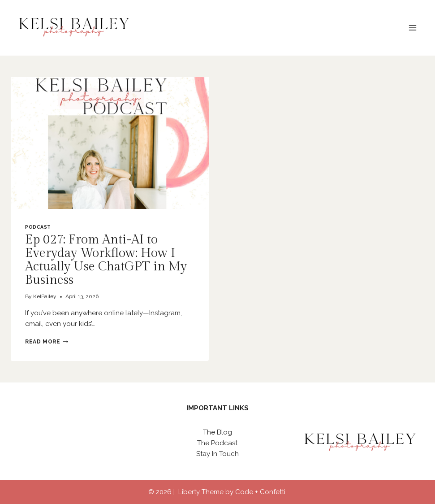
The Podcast (217, 443)
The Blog (217, 432)
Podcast (38, 227)
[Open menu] (412, 28)
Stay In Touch (217, 454)
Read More (47, 342)
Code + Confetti (261, 492)
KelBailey (45, 296)
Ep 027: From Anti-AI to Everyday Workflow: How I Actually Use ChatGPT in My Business (106, 260)
